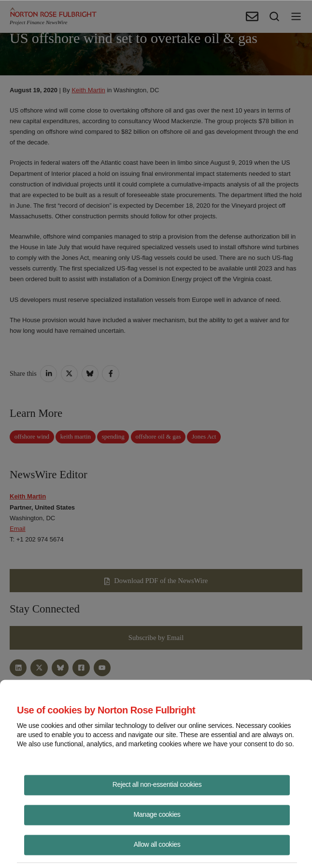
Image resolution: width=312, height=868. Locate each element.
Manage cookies (157, 814)
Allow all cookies (157, 844)
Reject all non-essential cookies (157, 784)
